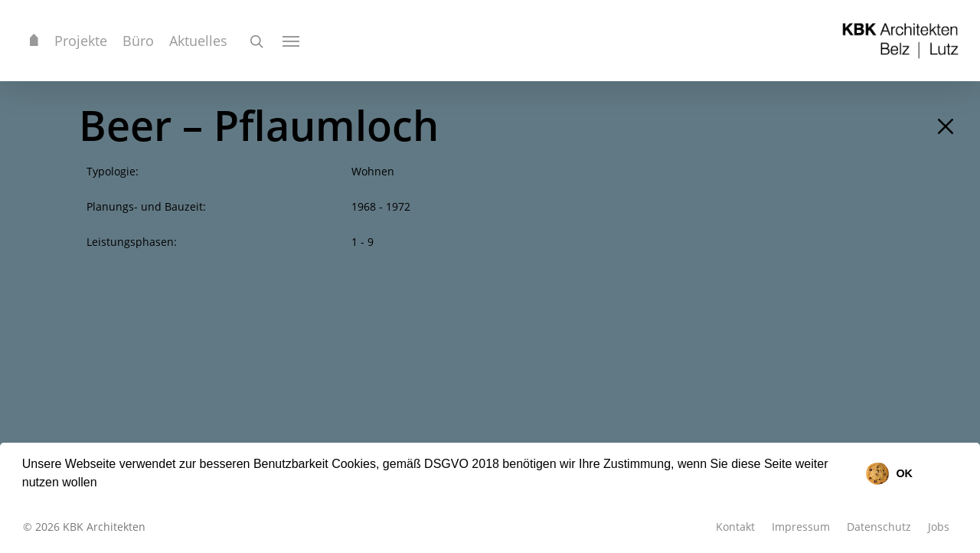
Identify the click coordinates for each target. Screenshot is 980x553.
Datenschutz (879, 527)
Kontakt (735, 527)
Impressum (801, 527)
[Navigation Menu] (292, 41)
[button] (103, 484)
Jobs (939, 527)
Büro (138, 41)
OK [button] (904, 473)
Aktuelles (198, 41)
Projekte (81, 41)
